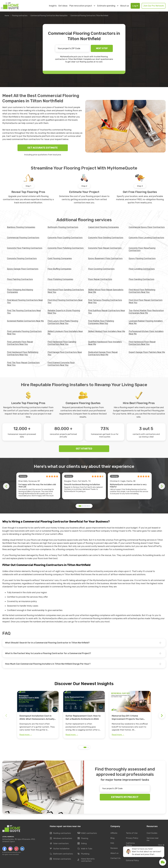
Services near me (153, 839)
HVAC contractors (87, 833)
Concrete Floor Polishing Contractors (66, 248)
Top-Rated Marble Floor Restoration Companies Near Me (146, 312)
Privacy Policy (132, 838)
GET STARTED (84, 449)
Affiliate (114, 833)
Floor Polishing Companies (60, 279)
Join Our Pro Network (154, 6)
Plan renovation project (82, 6)
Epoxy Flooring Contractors (142, 258)
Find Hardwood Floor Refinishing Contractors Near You (23, 353)
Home (7, 16)
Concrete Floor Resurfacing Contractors (142, 249)
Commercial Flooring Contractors (23, 238)
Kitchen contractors (60, 859)
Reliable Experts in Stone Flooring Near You (64, 312)
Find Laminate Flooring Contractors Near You (24, 333)
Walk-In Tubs (85, 849)
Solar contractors (59, 844)
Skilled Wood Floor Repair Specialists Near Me (106, 291)
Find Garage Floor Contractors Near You (65, 353)
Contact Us (115, 858)
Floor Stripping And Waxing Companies (20, 291)
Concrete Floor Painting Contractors (25, 248)
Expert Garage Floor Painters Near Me (147, 352)
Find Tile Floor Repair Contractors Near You (23, 364)
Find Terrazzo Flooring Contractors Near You (105, 301)
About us (125, 6)
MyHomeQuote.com (14, 852)
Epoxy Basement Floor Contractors (105, 258)
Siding (82, 844)
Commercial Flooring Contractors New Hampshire (49, 16)
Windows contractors (61, 838)
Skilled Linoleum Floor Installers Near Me (65, 333)
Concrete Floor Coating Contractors (65, 238)
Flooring (83, 838)
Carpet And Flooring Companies (103, 227)
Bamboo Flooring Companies (21, 227)
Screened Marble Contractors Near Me (25, 321)
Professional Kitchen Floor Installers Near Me (146, 333)
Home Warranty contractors (86, 860)
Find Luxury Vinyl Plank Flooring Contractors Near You (63, 322)
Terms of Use (132, 833)
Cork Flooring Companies (60, 258)
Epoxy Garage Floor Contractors (23, 269)
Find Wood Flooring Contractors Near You (25, 301)
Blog (112, 838)
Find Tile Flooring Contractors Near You (24, 312)
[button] (80, 506)
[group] (38, 715)
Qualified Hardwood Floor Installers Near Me (105, 343)
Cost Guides (152, 833)
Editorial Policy (132, 860)
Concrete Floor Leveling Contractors (146, 238)
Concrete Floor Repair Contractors (105, 248)
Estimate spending (108, 6)
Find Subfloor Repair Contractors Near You (107, 312)
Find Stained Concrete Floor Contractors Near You (61, 364)
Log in (135, 6)
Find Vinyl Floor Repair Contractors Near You (146, 301)
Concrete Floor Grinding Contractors (106, 238)
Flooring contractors (20, 16)
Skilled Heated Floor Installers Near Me (107, 331)
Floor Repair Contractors (100, 279)
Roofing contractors (60, 833)
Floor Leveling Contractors (142, 269)
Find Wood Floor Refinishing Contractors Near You (142, 291)
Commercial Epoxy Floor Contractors (147, 227)
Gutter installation (60, 849)
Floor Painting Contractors (20, 279)
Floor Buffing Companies (59, 269)
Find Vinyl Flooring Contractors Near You (65, 301)
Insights (53, 6)
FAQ (112, 843)
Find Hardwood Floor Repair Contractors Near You (142, 343)
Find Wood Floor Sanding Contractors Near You (66, 291)
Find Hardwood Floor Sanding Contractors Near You (62, 343)
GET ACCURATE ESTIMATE (43, 148)
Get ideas (63, 6)
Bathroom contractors (61, 854)
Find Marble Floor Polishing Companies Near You (101, 322)
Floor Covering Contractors (101, 269)
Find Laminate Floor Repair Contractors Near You (20, 343)
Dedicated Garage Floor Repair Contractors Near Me (103, 353)
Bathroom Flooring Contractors (63, 227)
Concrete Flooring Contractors (22, 258)
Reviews (114, 848)
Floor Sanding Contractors (141, 279)
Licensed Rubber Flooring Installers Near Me (146, 322)
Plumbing (83, 854)
